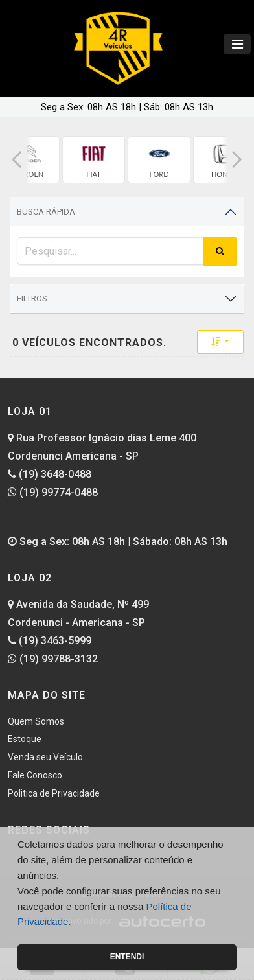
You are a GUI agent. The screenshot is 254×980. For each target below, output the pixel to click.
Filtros (32, 298)
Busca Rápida (46, 212)
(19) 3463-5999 (50, 641)
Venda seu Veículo (45, 757)
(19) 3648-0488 (50, 474)
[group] (94, 160)
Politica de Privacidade (54, 793)
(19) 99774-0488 (53, 492)
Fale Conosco (35, 775)
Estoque (25, 739)
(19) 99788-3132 (53, 659)
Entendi (127, 957)
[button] (17, 160)
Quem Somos (36, 721)
